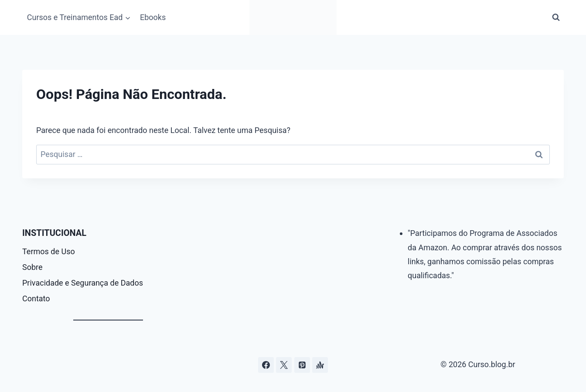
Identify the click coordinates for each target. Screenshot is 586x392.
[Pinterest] (302, 365)
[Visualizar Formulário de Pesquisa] (556, 17)
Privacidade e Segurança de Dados (83, 283)
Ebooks (153, 17)
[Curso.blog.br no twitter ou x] (284, 365)
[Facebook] (266, 365)
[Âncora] (320, 365)
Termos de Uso (49, 251)
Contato (36, 298)
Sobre (32, 267)
